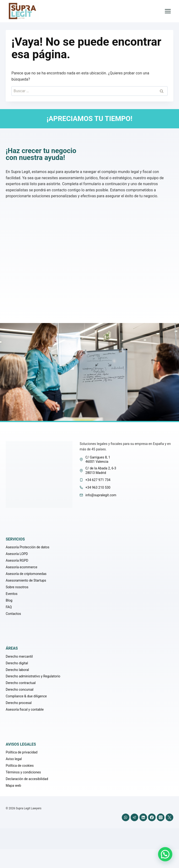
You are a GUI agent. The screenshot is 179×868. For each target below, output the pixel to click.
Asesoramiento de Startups (26, 580)
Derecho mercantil (19, 656)
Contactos (13, 614)
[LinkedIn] (143, 817)
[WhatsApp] (126, 817)
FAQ (9, 607)
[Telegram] (134, 817)
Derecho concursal (20, 690)
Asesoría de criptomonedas (26, 574)
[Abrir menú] (168, 11)
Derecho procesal (19, 703)
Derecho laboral (17, 670)
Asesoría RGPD (17, 560)
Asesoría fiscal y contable (25, 709)
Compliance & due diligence (26, 696)
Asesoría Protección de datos (28, 547)
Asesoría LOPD (17, 554)
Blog (9, 600)
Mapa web (13, 786)
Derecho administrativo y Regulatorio (33, 676)
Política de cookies (20, 766)
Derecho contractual (21, 683)
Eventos (12, 594)
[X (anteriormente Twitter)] (169, 817)
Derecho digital (17, 663)
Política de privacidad (22, 752)
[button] (165, 854)
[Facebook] (152, 817)
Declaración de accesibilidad (27, 779)
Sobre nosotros (17, 587)
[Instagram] (161, 817)
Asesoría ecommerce (21, 567)
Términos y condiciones (23, 772)
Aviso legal (14, 759)
